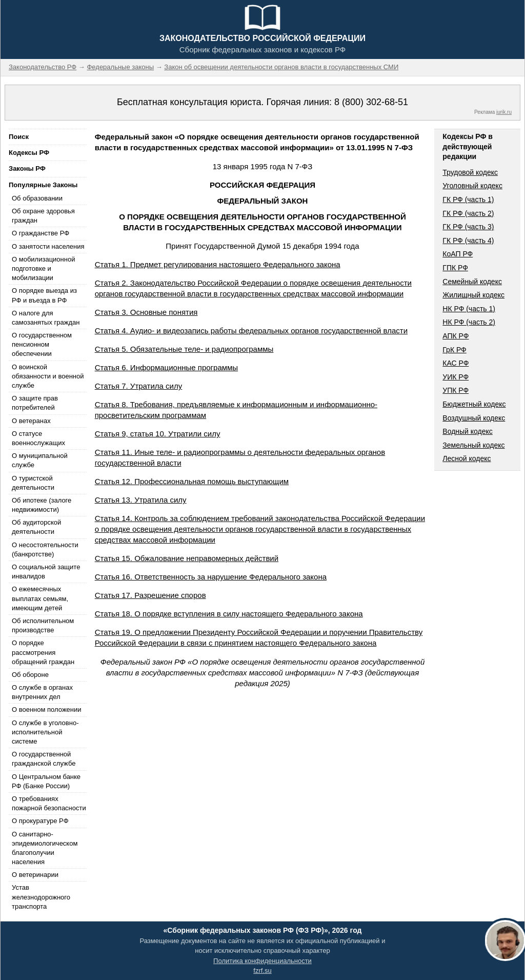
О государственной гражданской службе (44, 759)
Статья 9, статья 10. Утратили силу (158, 434)
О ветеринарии (35, 875)
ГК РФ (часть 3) (468, 227)
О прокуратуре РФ (40, 821)
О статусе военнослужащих (38, 438)
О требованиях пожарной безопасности (49, 803)
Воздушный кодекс (474, 418)
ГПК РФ (455, 268)
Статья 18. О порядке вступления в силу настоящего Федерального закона (229, 614)
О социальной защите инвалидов (46, 572)
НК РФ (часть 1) (469, 309)
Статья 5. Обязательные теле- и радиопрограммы (184, 349)
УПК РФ (456, 390)
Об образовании (37, 198)
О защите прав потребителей (35, 403)
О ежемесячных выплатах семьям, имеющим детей (40, 598)
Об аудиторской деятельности (36, 527)
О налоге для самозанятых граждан (46, 318)
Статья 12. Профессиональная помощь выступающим (192, 481)
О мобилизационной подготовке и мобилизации (43, 268)
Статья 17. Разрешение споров (150, 595)
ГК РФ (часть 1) (468, 199)
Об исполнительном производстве (43, 625)
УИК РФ (456, 377)
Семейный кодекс (472, 282)
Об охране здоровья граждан (43, 216)
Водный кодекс (468, 431)
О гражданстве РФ (41, 233)
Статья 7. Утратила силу (139, 386)
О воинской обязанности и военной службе (48, 376)
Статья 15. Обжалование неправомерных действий (187, 558)
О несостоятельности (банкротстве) (45, 549)
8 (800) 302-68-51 (371, 102)
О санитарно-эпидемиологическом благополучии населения (45, 848)
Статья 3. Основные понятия (146, 312)
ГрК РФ (454, 350)
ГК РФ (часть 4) (468, 241)
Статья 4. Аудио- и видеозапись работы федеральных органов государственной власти (251, 331)
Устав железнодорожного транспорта (41, 897)
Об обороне (30, 675)
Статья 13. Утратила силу (141, 500)
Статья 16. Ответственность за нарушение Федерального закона (211, 577)
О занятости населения (48, 246)
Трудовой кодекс (470, 172)
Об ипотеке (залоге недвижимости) (42, 505)
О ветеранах (31, 421)
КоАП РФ (458, 254)
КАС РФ (456, 363)
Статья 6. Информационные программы (167, 367)
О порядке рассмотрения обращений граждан (43, 652)
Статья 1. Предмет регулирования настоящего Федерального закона (218, 264)
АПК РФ (456, 336)
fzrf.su (262, 971)
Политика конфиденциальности (262, 961)
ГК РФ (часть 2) (468, 213)
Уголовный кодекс (472, 186)
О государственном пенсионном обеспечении (42, 344)
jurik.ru (504, 112)
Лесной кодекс (467, 458)
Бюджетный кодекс (474, 404)
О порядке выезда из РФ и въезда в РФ (44, 295)
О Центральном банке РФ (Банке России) (46, 781)
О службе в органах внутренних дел (42, 692)
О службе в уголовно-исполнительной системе (45, 732)
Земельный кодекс (473, 445)
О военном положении (47, 709)
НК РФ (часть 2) (469, 322)
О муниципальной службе (40, 460)
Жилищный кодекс (473, 295)
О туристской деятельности (33, 483)
